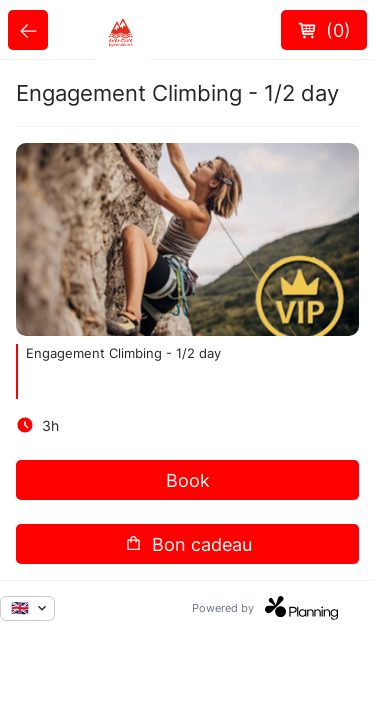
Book (188, 480)
